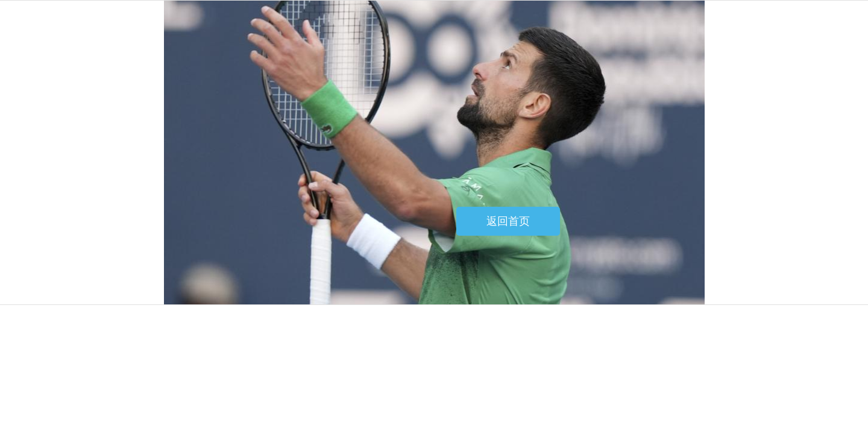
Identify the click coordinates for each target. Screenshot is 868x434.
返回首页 (508, 221)
